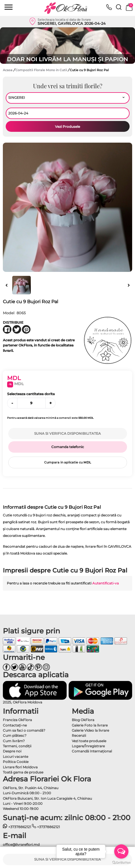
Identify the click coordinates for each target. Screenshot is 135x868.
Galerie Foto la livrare (90, 725)
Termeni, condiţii (17, 746)
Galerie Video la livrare (90, 730)
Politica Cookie (16, 762)
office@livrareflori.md (21, 845)
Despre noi (12, 751)
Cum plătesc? (15, 735)
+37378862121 (17, 827)
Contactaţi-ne (15, 725)
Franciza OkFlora (17, 720)
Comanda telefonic (68, 447)
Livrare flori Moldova (20, 767)
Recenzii (79, 735)
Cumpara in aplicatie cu (68, 462)
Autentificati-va (106, 583)
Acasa (8, 70)
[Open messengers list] (121, 851)
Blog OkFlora (83, 720)
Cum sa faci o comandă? (24, 730)
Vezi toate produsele (89, 741)
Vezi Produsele (67, 127)
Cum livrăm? (14, 741)
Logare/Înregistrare (88, 746)
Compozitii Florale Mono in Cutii (42, 70)
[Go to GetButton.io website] (121, 862)
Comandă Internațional (92, 751)
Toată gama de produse (23, 772)
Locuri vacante (16, 757)
